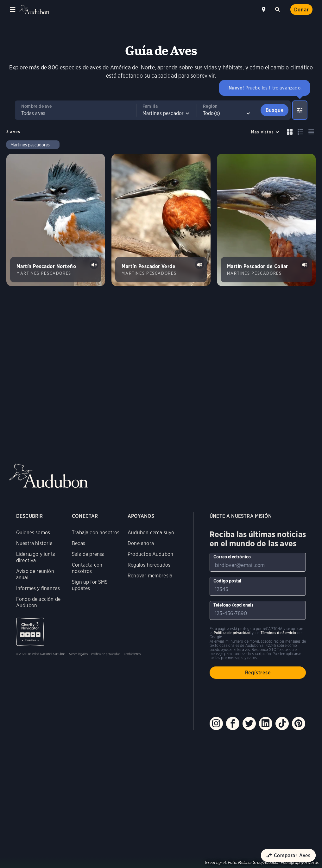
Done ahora (141, 543)
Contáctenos (132, 654)
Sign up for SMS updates (90, 585)
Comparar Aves (292, 855)
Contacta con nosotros (87, 568)
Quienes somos (33, 533)
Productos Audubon (150, 554)
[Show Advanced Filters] (300, 110)
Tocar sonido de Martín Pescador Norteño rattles (94, 265)
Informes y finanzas (38, 588)
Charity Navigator (30, 632)
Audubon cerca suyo (151, 533)
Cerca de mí (264, 10)
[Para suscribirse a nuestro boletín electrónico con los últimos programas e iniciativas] (258, 562)
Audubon (35, 10)
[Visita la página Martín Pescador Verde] (161, 220)
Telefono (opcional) (233, 605)
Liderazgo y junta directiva (36, 557)
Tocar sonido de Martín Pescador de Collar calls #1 (305, 265)
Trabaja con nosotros (96, 533)
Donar (302, 10)
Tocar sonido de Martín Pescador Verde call (199, 265)
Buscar (279, 8)
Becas (79, 543)
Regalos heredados (149, 565)
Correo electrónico (232, 557)
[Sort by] (265, 132)
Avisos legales (78, 654)
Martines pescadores (30, 145)
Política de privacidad (106, 654)
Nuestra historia (34, 543)
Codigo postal (227, 581)
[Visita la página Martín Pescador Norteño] (56, 220)
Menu (13, 10)
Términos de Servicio (278, 633)
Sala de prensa (88, 554)
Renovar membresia (150, 576)
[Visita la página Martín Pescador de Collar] (266, 220)
